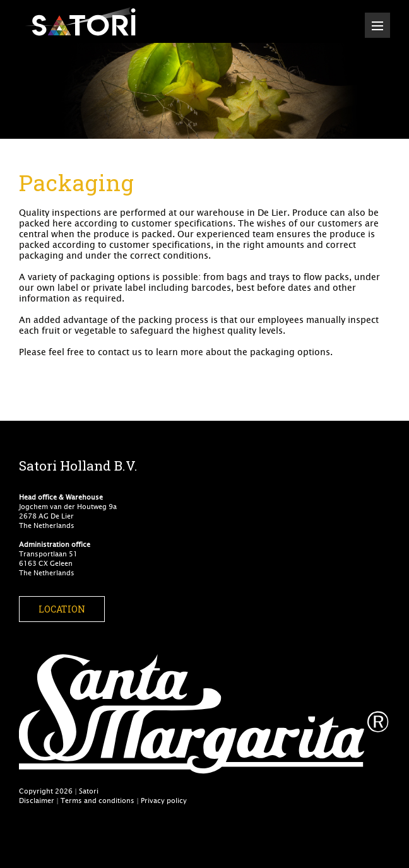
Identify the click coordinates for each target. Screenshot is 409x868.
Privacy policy (164, 800)
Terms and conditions (98, 800)
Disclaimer (37, 800)
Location (62, 609)
